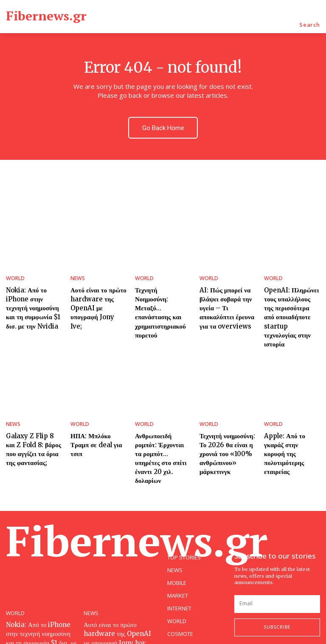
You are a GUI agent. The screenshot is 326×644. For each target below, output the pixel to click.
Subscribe (277, 589)
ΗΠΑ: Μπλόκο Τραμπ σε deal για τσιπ (96, 416)
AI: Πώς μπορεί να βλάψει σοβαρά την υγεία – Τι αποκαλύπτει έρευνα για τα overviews (228, 299)
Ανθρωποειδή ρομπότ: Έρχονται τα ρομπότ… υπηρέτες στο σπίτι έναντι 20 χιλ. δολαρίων (161, 427)
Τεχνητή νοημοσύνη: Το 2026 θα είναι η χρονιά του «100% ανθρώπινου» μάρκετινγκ (227, 427)
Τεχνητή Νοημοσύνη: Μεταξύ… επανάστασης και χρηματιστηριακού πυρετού (163, 295)
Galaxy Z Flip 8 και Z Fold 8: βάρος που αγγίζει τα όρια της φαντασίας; (33, 423)
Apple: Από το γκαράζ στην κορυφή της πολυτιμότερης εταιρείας (291, 423)
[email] (277, 565)
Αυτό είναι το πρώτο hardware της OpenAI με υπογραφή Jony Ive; (97, 295)
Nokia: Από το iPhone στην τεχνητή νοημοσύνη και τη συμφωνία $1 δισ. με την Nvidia (34, 299)
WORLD (14, 273)
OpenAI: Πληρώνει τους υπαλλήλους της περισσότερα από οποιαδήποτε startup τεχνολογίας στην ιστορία (290, 303)
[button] (310, 25)
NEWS (77, 273)
